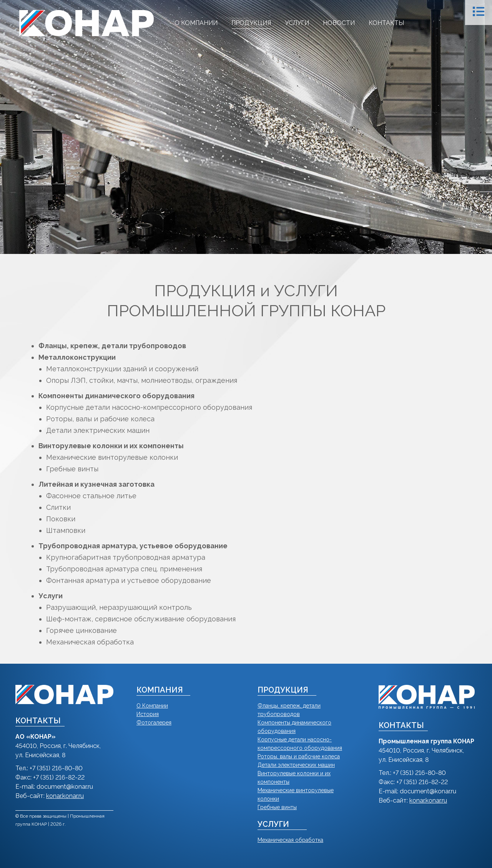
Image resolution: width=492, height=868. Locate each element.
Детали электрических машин (296, 765)
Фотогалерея (154, 723)
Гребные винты (277, 807)
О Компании (152, 706)
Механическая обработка (290, 840)
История (148, 714)
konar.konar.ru (65, 796)
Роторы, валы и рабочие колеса (299, 756)
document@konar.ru (65, 787)
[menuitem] (196, 23)
